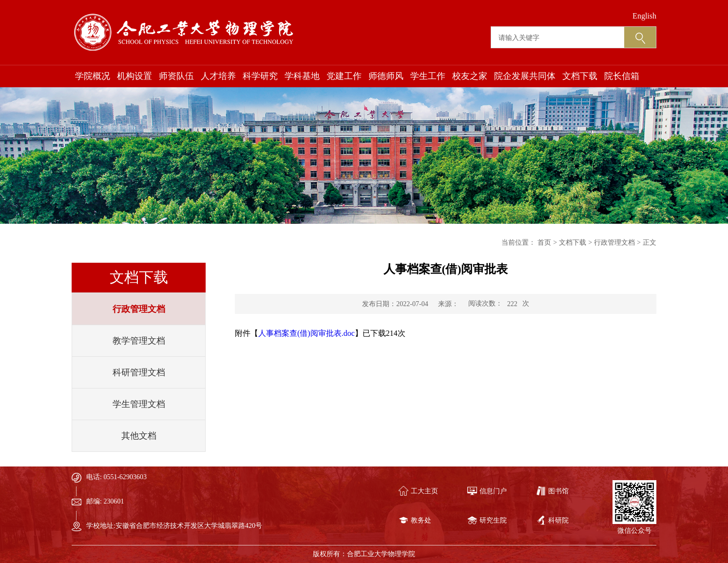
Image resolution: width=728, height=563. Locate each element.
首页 (544, 243)
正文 (650, 243)
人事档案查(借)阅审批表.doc (307, 333)
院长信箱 (622, 76)
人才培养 (218, 76)
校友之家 (470, 76)
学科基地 (302, 76)
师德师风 (386, 76)
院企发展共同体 (525, 76)
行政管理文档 (139, 309)
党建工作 (344, 76)
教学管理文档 (139, 341)
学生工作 (428, 76)
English (644, 16)
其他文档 (139, 436)
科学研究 (260, 76)
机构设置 (134, 76)
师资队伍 (176, 76)
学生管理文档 (139, 404)
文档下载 (580, 76)
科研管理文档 (139, 372)
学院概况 (93, 76)
